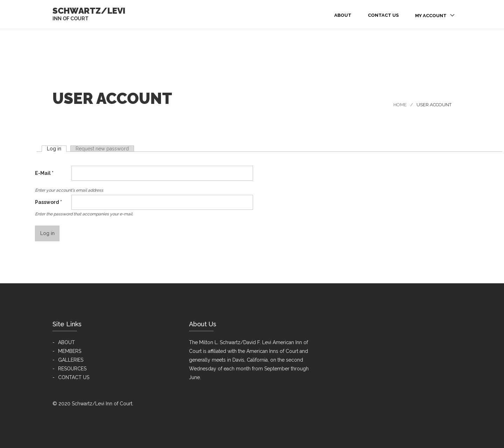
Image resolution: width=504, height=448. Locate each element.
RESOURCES (72, 369)
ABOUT (66, 342)
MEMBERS (70, 351)
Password (48, 202)
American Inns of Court (272, 351)
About (343, 15)
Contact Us (383, 15)
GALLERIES (71, 360)
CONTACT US (74, 377)
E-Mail (44, 173)
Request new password (102, 149)
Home (400, 105)
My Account (431, 16)
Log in (57, 149)
